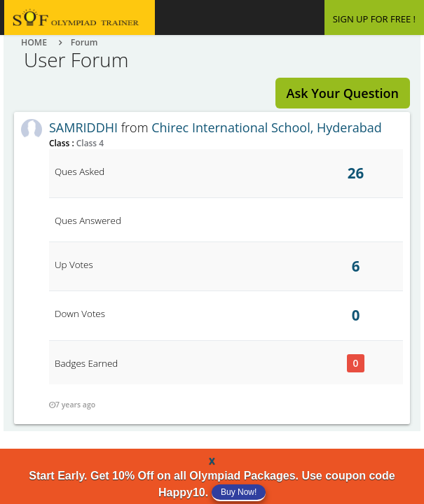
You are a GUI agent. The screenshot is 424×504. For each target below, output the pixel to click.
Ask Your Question (343, 93)
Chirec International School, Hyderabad (267, 127)
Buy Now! (239, 492)
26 (356, 173)
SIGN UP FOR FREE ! (374, 19)
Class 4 (89, 143)
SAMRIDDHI (83, 127)
